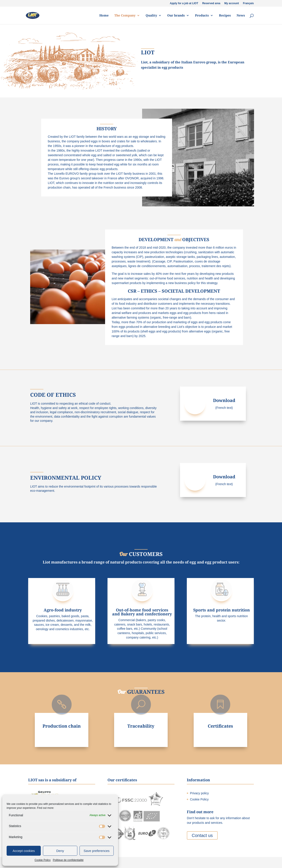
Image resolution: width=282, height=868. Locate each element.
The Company (125, 16)
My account (232, 3)
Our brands (176, 16)
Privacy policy (199, 793)
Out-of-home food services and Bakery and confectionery (142, 612)
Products (202, 16)
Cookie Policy (43, 860)
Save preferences (97, 851)
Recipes (225, 16)
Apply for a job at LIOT (184, 3)
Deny (60, 851)
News (241, 16)
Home (104, 16)
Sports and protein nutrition (222, 610)
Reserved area (211, 3)
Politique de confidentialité (68, 860)
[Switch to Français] (248, 4)
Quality (151, 16)
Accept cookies (24, 851)
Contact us (202, 835)
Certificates (220, 726)
